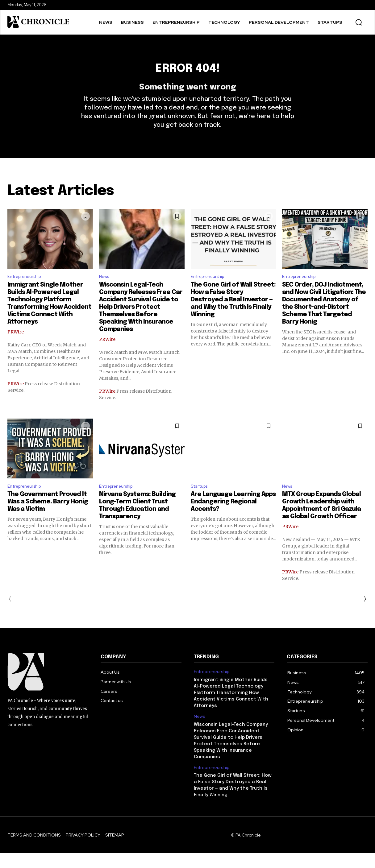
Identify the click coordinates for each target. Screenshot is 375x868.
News (105, 289)
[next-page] (363, 614)
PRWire (16, 345)
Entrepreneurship (27, 289)
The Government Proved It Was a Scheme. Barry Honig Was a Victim (48, 517)
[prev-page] (12, 614)
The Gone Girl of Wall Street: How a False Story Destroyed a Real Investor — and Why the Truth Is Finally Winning (233, 313)
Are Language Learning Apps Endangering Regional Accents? (233, 517)
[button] (359, 22)
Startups (201, 500)
